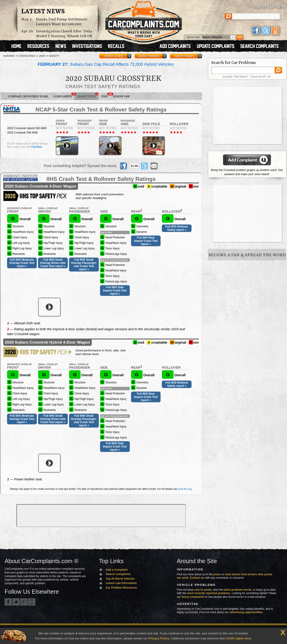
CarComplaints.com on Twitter (16, 602)
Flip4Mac (37, 147)
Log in (259, 7)
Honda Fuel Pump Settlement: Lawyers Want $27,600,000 (62, 22)
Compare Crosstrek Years (28, 96)
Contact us (197, 578)
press (217, 574)
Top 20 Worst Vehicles (120, 579)
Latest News (43, 12)
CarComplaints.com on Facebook (8, 602)
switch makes (184, 56)
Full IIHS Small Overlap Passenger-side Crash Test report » (84, 265)
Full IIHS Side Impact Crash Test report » (115, 291)
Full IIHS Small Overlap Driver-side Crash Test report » (53, 263)
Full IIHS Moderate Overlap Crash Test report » (22, 263)
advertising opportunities (246, 612)
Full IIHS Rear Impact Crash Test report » (146, 241)
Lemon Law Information (121, 583)
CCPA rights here (239, 638)
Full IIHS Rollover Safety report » (177, 228)
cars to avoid (203, 590)
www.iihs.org (185, 489)
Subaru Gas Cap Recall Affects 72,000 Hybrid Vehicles (106, 64)
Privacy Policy (159, 638)
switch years (114, 56)
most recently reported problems (209, 593)
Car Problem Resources (121, 588)
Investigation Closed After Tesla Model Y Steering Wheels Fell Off (64, 34)
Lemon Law (121, 96)
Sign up (274, 7)
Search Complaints (118, 574)
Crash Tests (88, 95)
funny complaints (193, 597)
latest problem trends (238, 590)
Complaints (64, 95)
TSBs (106, 95)
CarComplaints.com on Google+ (24, 602)
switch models (149, 56)
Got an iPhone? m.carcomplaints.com (32, 602)
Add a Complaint (117, 570)
